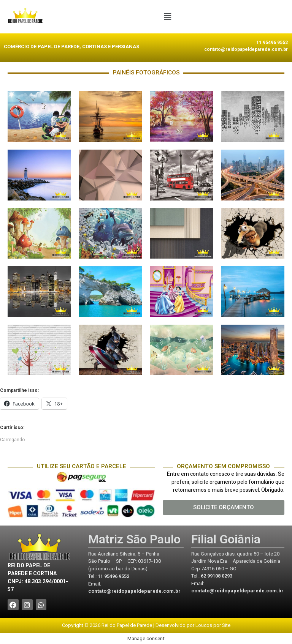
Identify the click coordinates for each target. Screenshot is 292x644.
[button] (167, 17)
